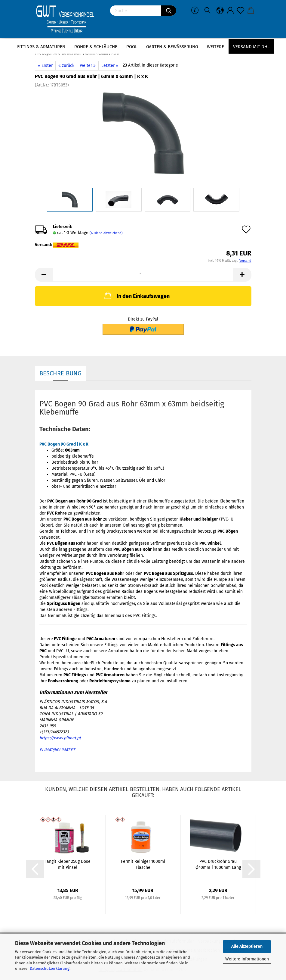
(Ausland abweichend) (106, 233)
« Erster (45, 66)
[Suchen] (169, 11)
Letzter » (110, 66)
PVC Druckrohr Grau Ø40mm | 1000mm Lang (218, 864)
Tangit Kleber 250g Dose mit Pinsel (68, 864)
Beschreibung (60, 373)
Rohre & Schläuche (96, 47)
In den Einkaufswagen (136, 295)
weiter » (88, 66)
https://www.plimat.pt (60, 738)
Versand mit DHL (251, 47)
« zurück (66, 66)
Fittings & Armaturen (41, 47)
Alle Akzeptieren (247, 946)
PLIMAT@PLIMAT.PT (57, 750)
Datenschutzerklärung (50, 968)
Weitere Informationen (247, 959)
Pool (132, 47)
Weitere (215, 47)
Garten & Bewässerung (172, 47)
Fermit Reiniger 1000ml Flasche (143, 864)
